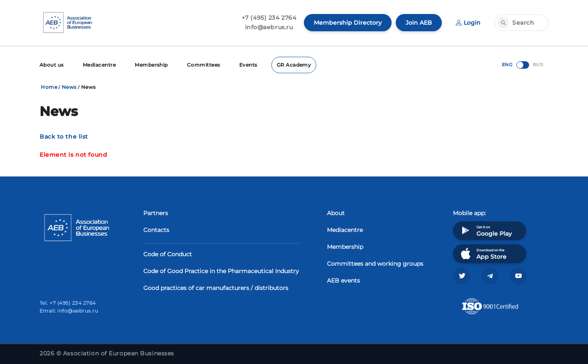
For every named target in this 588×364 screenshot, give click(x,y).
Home (49, 87)
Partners (156, 213)
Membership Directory (348, 23)
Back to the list (64, 137)
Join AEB (419, 23)
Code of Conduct (168, 254)
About (336, 213)
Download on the (483, 254)
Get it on (485, 231)
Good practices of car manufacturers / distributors (216, 288)
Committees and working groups (375, 264)
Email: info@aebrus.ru (69, 311)
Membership (151, 65)
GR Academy (294, 65)
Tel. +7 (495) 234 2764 (68, 303)
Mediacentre (99, 65)
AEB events (343, 281)
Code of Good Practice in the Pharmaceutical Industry (221, 271)
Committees (204, 65)
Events (248, 65)
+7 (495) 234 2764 (269, 18)
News (69, 87)
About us (52, 65)
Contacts (156, 230)
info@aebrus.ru (269, 27)
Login (468, 23)
